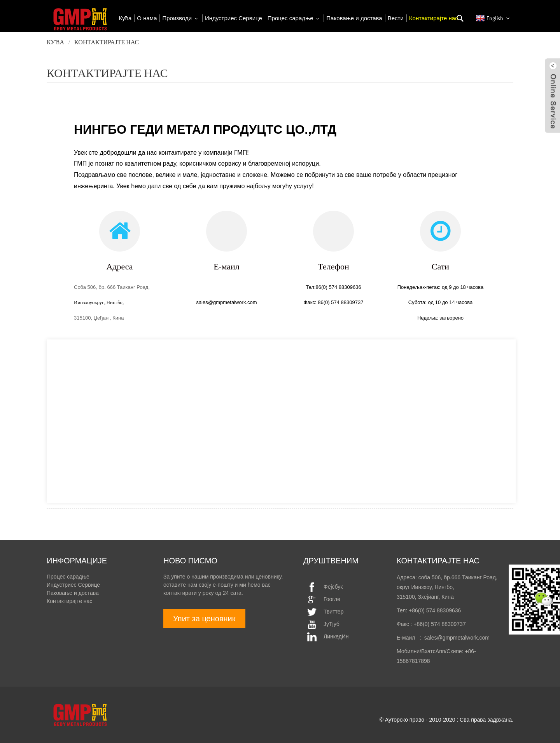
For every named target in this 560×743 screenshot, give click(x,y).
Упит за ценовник (204, 619)
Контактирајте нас (107, 42)
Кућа (55, 42)
